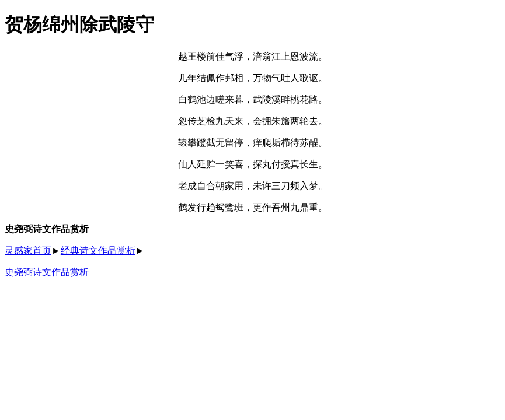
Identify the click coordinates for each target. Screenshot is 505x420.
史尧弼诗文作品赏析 (47, 272)
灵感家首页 (28, 251)
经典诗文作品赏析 (98, 251)
